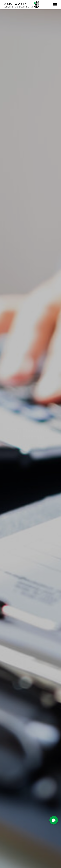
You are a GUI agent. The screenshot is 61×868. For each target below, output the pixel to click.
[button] (54, 820)
